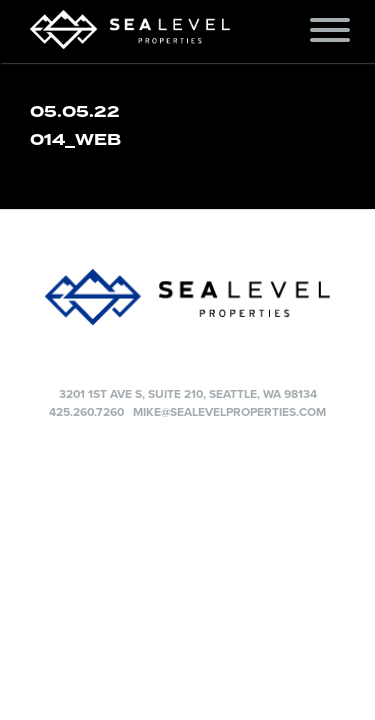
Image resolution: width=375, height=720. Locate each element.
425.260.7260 (86, 412)
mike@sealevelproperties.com (229, 412)
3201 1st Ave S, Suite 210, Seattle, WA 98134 (188, 394)
